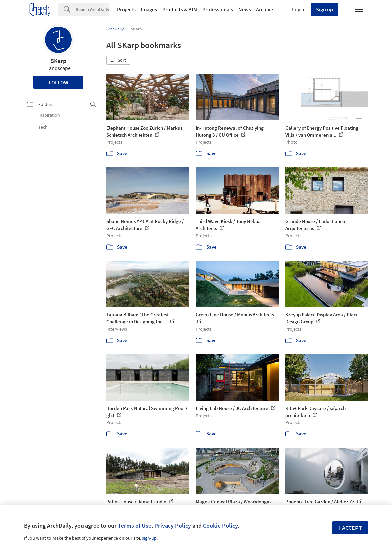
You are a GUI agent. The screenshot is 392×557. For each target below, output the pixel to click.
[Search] (92, 9)
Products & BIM (180, 9)
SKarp (58, 61)
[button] (118, 60)
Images (149, 9)
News (245, 9)
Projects (126, 9)
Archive (265, 9)
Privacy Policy (173, 525)
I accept (350, 528)
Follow (58, 82)
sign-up (149, 538)
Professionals (218, 9)
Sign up (325, 9)
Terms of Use (135, 525)
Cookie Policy (220, 525)
